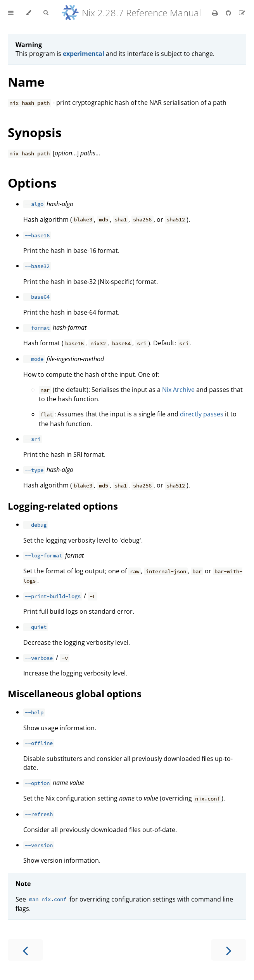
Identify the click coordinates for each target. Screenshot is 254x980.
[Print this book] (216, 13)
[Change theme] (29, 13)
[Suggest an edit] (242, 13)
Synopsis (35, 132)
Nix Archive (178, 390)
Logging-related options (63, 506)
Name (26, 82)
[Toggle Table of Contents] (11, 13)
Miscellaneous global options (75, 694)
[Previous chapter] (25, 950)
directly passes (202, 414)
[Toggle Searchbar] (46, 13)
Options (32, 183)
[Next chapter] (229, 950)
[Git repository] (229, 13)
